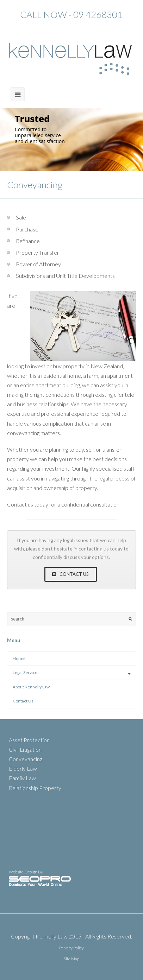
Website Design (23, 872)
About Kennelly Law (31, 687)
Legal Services (26, 672)
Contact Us (23, 701)
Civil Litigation (25, 749)
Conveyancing (26, 759)
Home (19, 658)
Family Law (22, 778)
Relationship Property (35, 788)
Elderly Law (23, 768)
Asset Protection (29, 740)
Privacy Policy (71, 948)
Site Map (71, 959)
